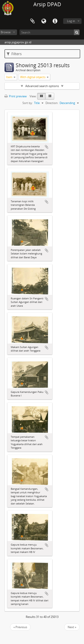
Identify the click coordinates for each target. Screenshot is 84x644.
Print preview (16, 96)
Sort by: (28, 103)
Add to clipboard (47, 147)
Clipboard (32, 21)
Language (44, 21)
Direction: (52, 103)
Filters (14, 54)
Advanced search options (42, 86)
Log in (71, 21)
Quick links (55, 21)
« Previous (20, 627)
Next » (72, 627)
